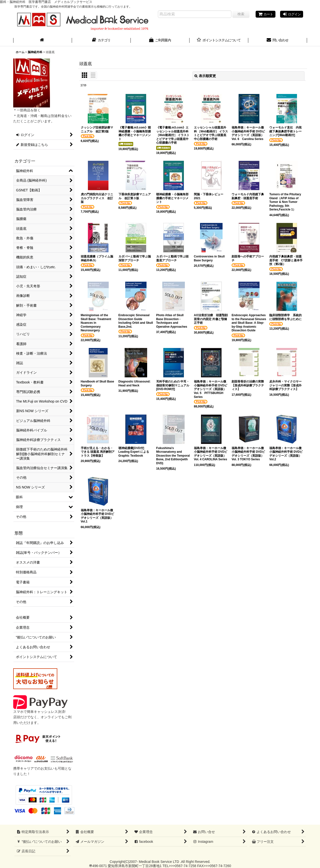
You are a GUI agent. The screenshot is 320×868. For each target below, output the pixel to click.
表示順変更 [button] (205, 76)
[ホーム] (43, 41)
